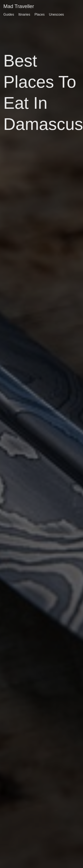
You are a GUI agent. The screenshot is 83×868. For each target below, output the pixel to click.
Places (40, 14)
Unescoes (56, 14)
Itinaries (24, 14)
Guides (9, 14)
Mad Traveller (19, 6)
